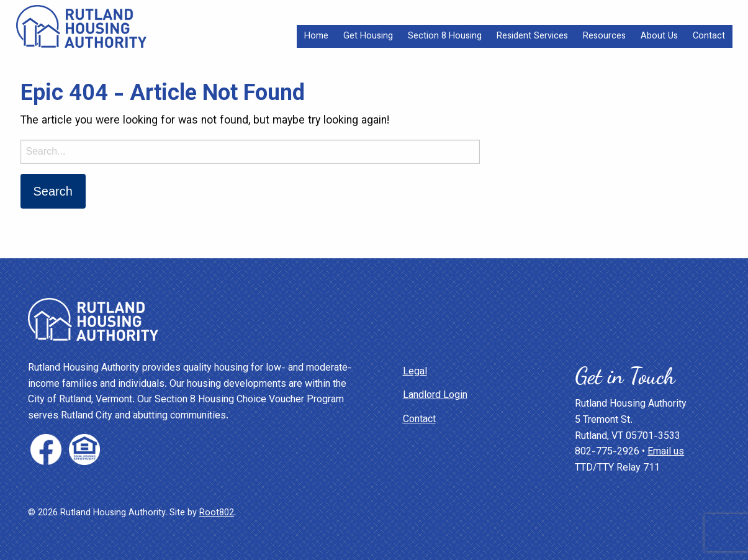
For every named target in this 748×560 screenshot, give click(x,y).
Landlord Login (435, 396)
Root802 (217, 513)
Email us (666, 452)
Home (316, 36)
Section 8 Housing (445, 36)
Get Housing (368, 36)
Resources (604, 36)
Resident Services (532, 36)
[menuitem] (316, 36)
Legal (415, 372)
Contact (709, 36)
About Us (659, 36)
